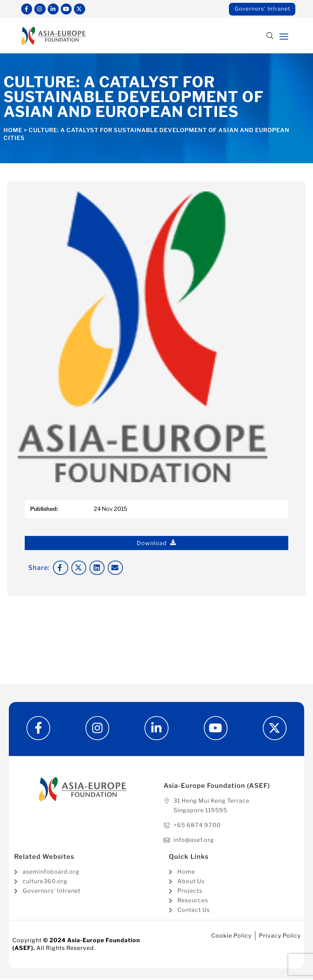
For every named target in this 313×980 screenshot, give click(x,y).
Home (13, 131)
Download (156, 543)
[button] (270, 37)
